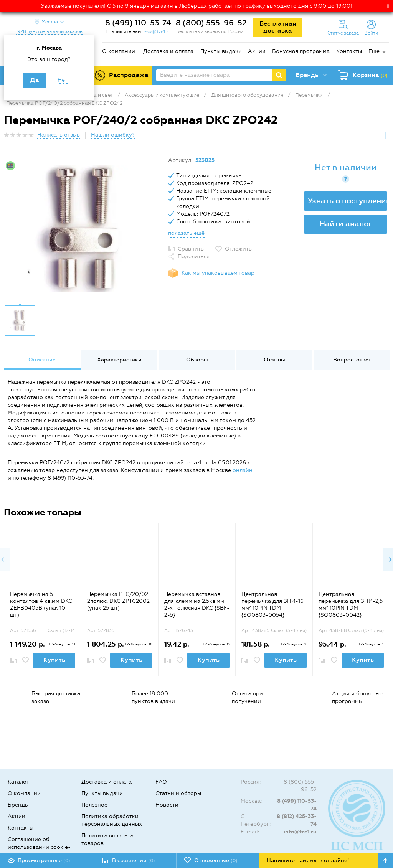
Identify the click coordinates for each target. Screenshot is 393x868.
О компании (119, 51)
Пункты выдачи (221, 51)
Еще (374, 51)
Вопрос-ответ (352, 360)
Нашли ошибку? (113, 135)
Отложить (238, 249)
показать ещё (186, 233)
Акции (257, 51)
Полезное (94, 805)
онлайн (243, 470)
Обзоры (197, 360)
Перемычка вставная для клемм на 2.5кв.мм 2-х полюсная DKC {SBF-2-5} (197, 605)
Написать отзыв (59, 135)
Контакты (349, 51)
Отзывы (274, 360)
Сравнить (191, 249)
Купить (54, 660)
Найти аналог (346, 224)
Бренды (18, 805)
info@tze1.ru (300, 832)
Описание (42, 360)
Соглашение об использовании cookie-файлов (39, 847)
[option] (83, 228)
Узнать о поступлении (348, 201)
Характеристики (119, 360)
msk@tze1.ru (157, 32)
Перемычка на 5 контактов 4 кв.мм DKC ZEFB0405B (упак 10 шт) (41, 605)
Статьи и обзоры (178, 793)
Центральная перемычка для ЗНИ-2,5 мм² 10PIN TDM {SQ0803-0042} (351, 605)
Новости (167, 805)
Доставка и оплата (168, 51)
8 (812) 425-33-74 (297, 820)
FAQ (161, 782)
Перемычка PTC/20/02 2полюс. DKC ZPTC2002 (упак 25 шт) (118, 601)
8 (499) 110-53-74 (138, 23)
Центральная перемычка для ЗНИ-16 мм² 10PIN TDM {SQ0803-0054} (272, 605)
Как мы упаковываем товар (218, 273)
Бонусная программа (301, 51)
